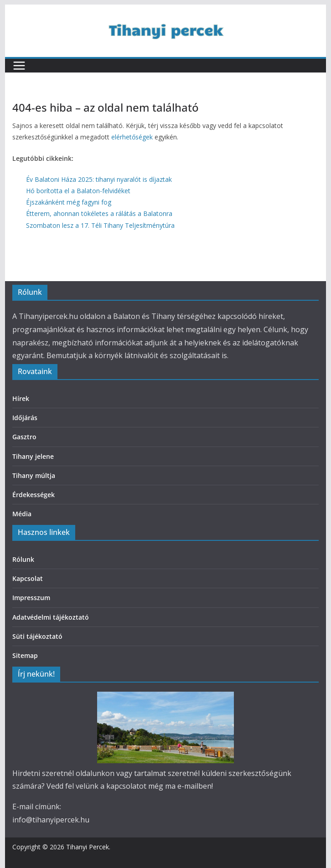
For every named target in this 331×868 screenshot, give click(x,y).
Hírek (21, 398)
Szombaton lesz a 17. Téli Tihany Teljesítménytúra (100, 225)
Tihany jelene (33, 456)
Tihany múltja (34, 475)
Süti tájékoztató (37, 636)
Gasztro (24, 437)
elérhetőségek (132, 137)
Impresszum (31, 598)
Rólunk (23, 559)
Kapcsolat (28, 578)
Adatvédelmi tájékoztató (51, 617)
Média (22, 514)
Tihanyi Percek (88, 847)
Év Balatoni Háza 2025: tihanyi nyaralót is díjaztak (99, 179)
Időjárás (25, 418)
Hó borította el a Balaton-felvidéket (78, 191)
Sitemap (25, 655)
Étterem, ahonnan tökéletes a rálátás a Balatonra (99, 213)
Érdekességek (34, 495)
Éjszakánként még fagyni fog (69, 202)
